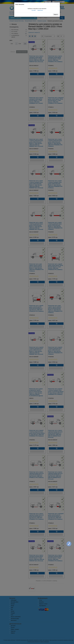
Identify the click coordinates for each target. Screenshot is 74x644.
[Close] (58, 4)
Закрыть (56, 14)
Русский (33, 10)
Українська (40, 10)
